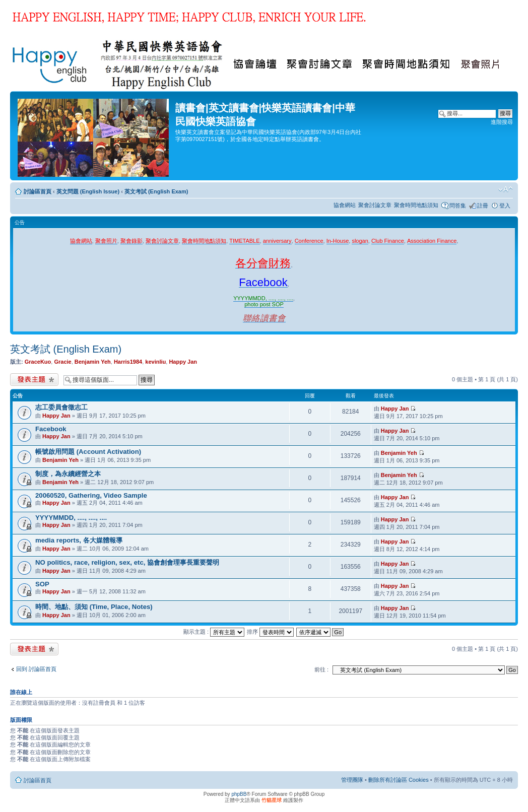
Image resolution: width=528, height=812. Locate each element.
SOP (42, 584)
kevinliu (155, 362)
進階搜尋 (502, 122)
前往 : (321, 669)
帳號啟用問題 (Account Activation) (88, 452)
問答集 (458, 206)
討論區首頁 (38, 191)
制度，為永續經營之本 (68, 474)
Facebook (51, 429)
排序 (270, 632)
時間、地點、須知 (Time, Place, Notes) (94, 607)
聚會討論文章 (375, 205)
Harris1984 (128, 362)
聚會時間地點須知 (416, 205)
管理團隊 (352, 780)
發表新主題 (34, 380)
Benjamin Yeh (93, 362)
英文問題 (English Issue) (88, 191)
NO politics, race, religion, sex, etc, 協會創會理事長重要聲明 (127, 562)
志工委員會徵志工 (61, 407)
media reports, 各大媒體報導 (79, 540)
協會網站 (345, 205)
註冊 (483, 206)
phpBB (239, 794)
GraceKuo (38, 362)
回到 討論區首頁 (36, 669)
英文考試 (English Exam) (156, 191)
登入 (505, 206)
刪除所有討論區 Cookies (399, 780)
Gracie (62, 362)
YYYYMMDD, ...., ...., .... (71, 518)
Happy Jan (183, 362)
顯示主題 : (214, 632)
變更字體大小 (506, 189)
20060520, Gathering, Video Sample (91, 495)
